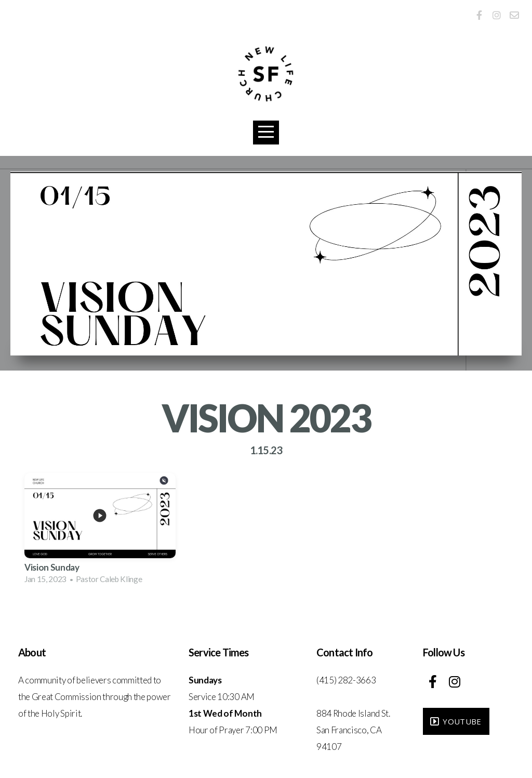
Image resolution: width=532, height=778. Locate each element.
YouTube (455, 721)
